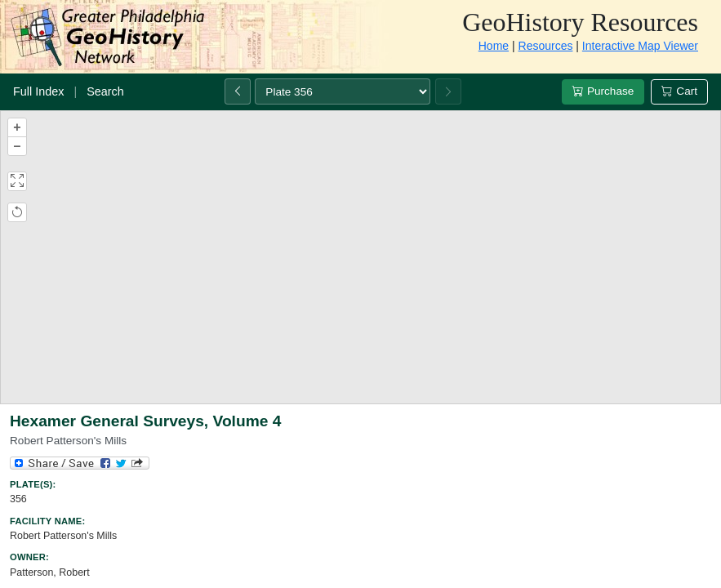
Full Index (38, 91)
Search (105, 91)
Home (494, 46)
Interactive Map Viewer (640, 46)
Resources (546, 46)
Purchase (603, 91)
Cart (679, 91)
